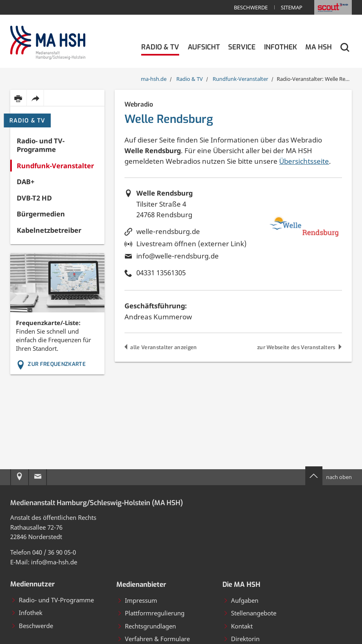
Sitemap (292, 7)
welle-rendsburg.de (168, 231)
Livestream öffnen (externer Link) (191, 244)
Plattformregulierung (151, 613)
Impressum (137, 600)
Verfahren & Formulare (153, 639)
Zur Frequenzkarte (51, 364)
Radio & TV (27, 121)
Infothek (27, 613)
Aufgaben (241, 600)
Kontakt (238, 626)
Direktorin (241, 639)
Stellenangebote (250, 613)
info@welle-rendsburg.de (178, 256)
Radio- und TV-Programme (52, 600)
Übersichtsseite (304, 161)
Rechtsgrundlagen (147, 626)
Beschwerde (251, 7)
